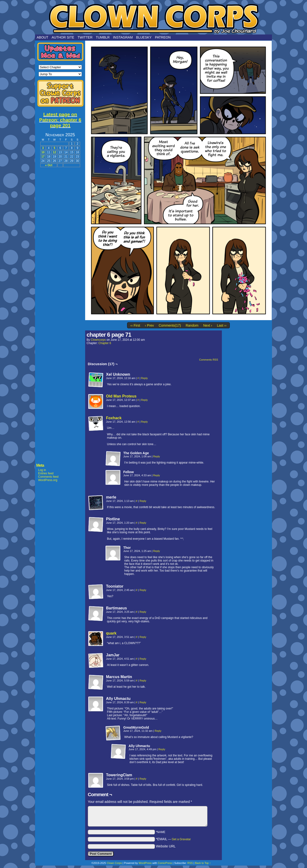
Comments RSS (209, 360)
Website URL (166, 846)
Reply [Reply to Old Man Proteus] (144, 400)
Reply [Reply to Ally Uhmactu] (143, 702)
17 (43, 157)
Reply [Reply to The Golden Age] (157, 456)
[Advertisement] (60, 242)
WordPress (145, 863)
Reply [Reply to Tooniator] (143, 590)
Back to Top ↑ (203, 863)
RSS (190, 863)
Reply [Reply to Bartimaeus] (143, 612)
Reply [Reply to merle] (143, 501)
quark (111, 633)
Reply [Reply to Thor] (157, 551)
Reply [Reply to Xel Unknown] (144, 378)
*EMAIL (173, 839)
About (42, 37)
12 (54, 152)
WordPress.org (48, 480)
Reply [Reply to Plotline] (143, 523)
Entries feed (46, 473)
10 (43, 152)
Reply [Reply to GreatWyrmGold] (158, 731)
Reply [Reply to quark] (143, 637)
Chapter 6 (105, 343)
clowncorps (98, 340)
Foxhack (114, 418)
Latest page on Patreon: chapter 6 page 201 (60, 120)
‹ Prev (149, 325)
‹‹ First (135, 325)
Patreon (163, 37)
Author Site (63, 37)
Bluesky (144, 37)
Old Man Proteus (121, 396)
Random (192, 325)
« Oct (49, 165)
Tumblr (103, 37)
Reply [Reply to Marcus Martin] (143, 681)
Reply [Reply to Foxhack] (144, 422)
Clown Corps (153, 18)
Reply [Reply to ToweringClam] (143, 779)
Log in (42, 470)
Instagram (123, 37)
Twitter (85, 37)
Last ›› (222, 325)
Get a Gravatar (181, 839)
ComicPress (165, 863)
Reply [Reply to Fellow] (157, 475)
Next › (208, 325)
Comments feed (48, 477)
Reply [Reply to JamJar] (143, 659)
